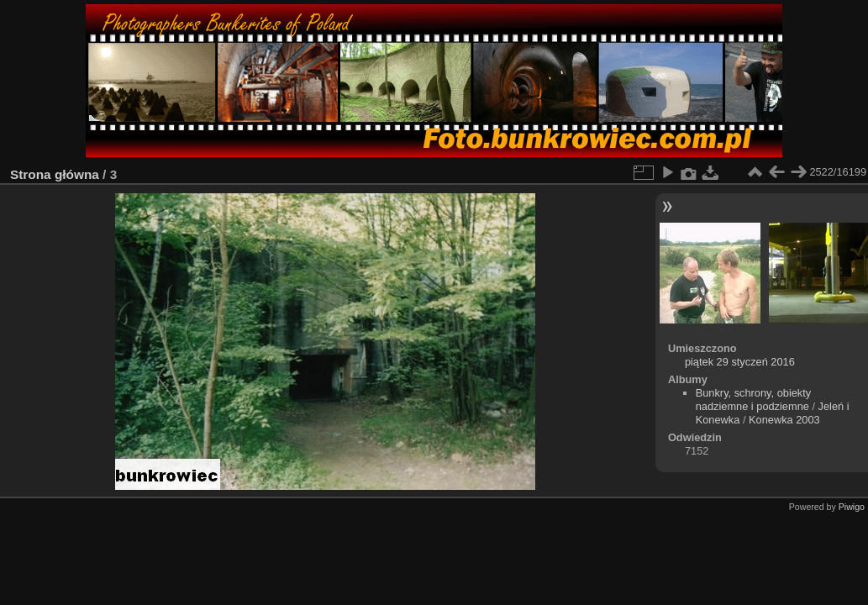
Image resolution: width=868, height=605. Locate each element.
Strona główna (55, 174)
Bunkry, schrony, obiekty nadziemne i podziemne (754, 400)
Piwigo (852, 507)
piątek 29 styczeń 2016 (740, 362)
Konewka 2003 (784, 420)
